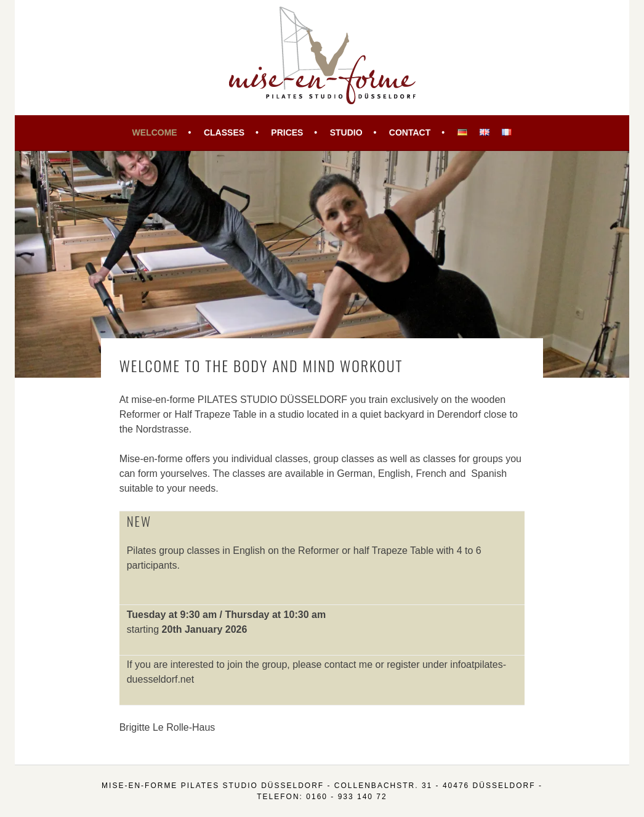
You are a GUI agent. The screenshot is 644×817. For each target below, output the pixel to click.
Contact (410, 132)
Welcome (155, 132)
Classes (224, 132)
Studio (346, 132)
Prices (287, 132)
